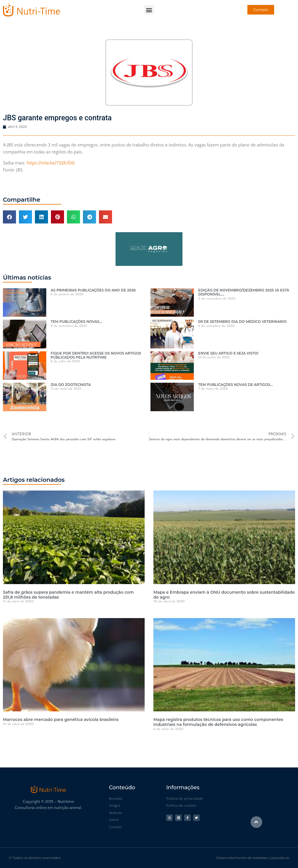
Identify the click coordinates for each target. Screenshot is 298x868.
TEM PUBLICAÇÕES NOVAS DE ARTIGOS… (236, 385)
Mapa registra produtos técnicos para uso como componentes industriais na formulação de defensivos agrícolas (218, 722)
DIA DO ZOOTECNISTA (71, 385)
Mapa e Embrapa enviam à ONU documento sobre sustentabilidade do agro (224, 595)
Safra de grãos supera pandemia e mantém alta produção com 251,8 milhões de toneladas (68, 595)
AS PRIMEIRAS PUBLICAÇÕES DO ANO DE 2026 (93, 290)
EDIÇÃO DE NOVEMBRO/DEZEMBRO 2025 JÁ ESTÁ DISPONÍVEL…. (244, 292)
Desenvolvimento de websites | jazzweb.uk (253, 858)
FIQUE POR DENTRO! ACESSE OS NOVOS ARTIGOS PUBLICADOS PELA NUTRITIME (96, 355)
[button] (149, 10)
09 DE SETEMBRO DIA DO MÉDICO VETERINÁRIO (242, 322)
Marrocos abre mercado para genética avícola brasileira (61, 720)
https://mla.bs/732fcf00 (51, 163)
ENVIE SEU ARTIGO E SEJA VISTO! (228, 353)
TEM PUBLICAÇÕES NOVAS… (76, 322)
